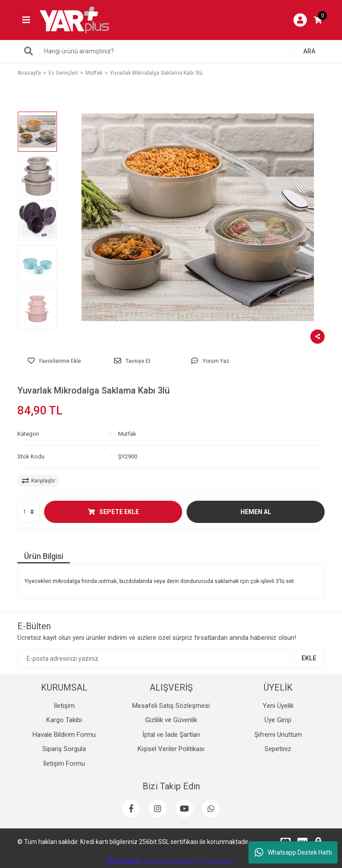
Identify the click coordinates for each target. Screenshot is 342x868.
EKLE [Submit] (309, 658)
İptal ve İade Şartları (171, 735)
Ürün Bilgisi (44, 556)
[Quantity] (28, 512)
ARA (309, 51)
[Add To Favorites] (54, 361)
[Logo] (74, 20)
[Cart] (318, 20)
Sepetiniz (278, 749)
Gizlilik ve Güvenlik (171, 720)
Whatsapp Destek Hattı (293, 852)
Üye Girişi (278, 720)
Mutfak (127, 434)
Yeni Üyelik (278, 706)
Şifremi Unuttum (278, 735)
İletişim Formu (64, 764)
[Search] (171, 51)
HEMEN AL (256, 512)
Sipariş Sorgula (64, 749)
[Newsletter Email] (171, 659)
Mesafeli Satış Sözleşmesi (171, 706)
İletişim (64, 706)
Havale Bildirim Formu (64, 735)
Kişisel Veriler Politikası (171, 749)
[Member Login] (300, 20)
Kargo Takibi (64, 720)
